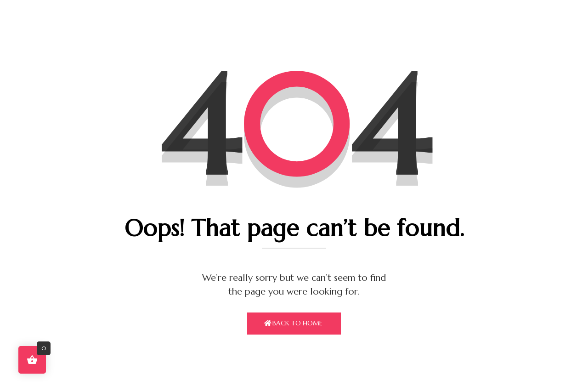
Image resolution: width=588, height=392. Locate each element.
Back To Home (297, 323)
